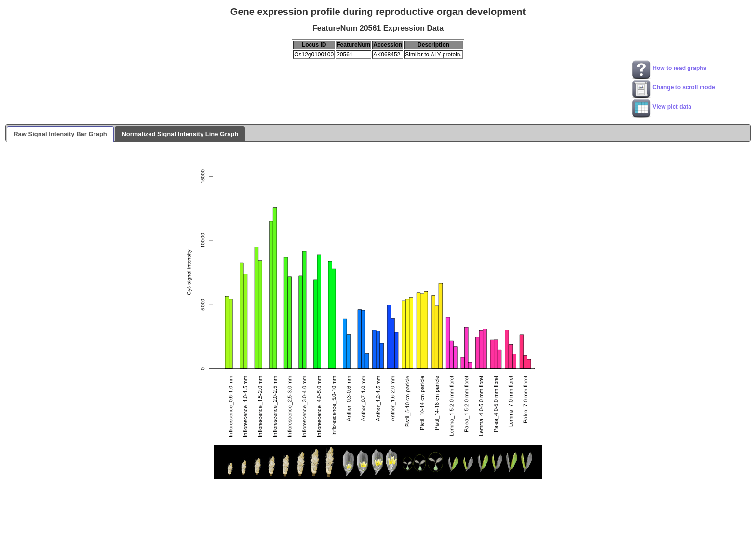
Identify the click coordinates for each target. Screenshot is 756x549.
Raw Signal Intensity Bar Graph (60, 134)
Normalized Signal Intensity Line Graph (180, 134)
